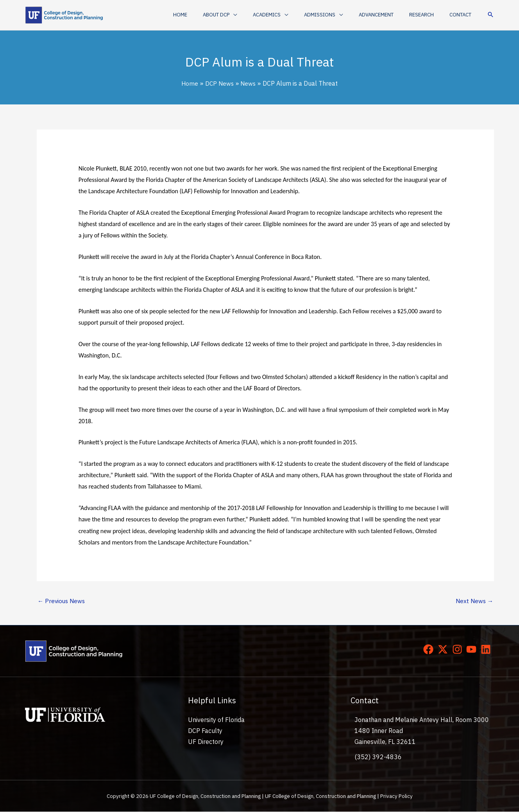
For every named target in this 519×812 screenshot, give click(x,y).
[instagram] (459, 650)
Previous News (62, 601)
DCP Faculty (205, 731)
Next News (474, 601)
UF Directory (206, 742)
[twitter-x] (444, 650)
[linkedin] (487, 650)
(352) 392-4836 (378, 757)
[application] (263, 15)
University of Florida (216, 720)
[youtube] (473, 650)
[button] (250, 15)
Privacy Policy (396, 797)
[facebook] (430, 650)
